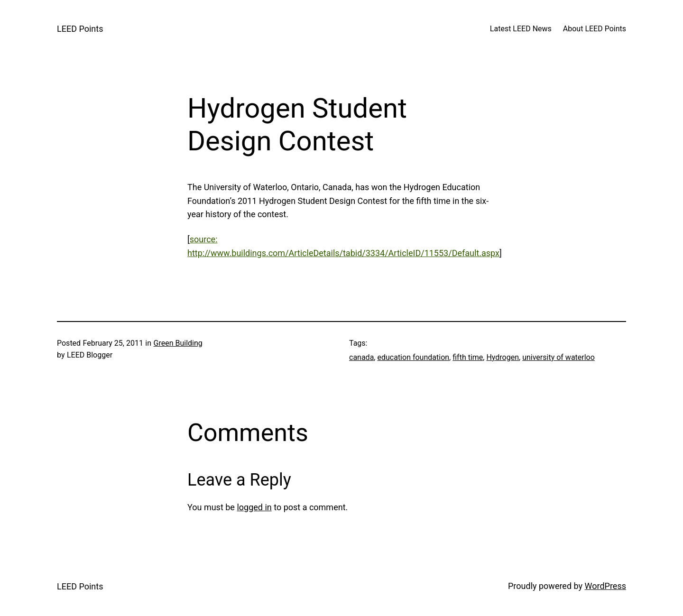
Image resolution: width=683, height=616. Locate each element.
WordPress (605, 586)
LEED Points (80, 29)
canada (361, 357)
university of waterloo (558, 357)
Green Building (178, 343)
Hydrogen (503, 357)
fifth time (468, 357)
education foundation (413, 357)
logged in (254, 507)
